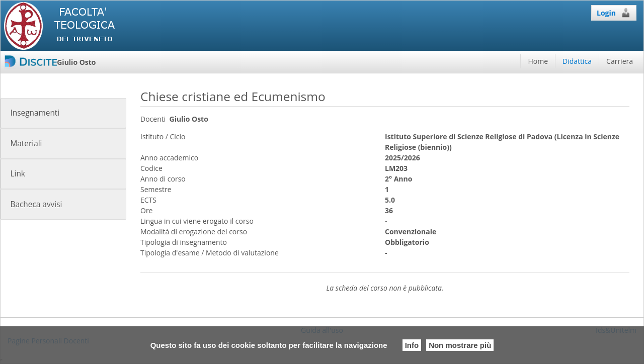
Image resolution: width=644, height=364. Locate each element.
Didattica (577, 61)
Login (614, 13)
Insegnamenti (35, 113)
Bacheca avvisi (36, 204)
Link (17, 174)
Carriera (620, 61)
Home (538, 61)
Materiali (26, 144)
